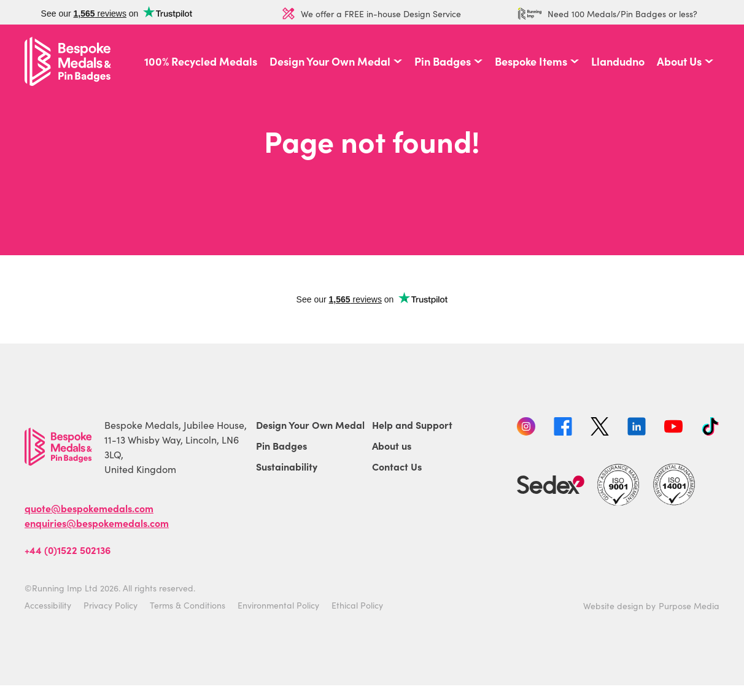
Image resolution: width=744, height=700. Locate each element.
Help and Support (412, 425)
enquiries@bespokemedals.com (97, 523)
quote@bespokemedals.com (89, 508)
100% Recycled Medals (201, 61)
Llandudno (618, 61)
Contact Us (397, 466)
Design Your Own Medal (330, 61)
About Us (679, 61)
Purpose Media (689, 606)
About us (392, 445)
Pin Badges (443, 61)
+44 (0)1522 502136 (68, 550)
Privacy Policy (110, 605)
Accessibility (48, 605)
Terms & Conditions (188, 605)
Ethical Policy (357, 605)
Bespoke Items (531, 61)
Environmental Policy (278, 605)
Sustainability (287, 466)
